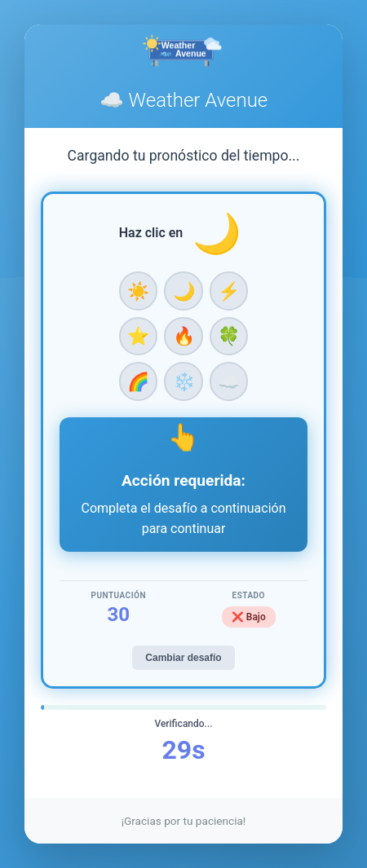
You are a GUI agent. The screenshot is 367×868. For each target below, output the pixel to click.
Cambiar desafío (183, 658)
